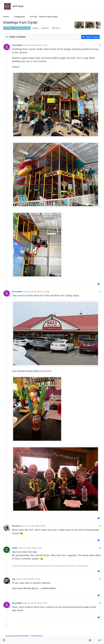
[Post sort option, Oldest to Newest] (16, 37)
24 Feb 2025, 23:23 (39, 603)
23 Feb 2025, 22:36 (39, 45)
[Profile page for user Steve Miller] (7, 47)
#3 (100, 526)
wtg (14, 579)
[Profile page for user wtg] (7, 581)
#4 (100, 548)
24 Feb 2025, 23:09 (32, 579)
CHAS (15, 548)
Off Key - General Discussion (17, 28)
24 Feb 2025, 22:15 (34, 548)
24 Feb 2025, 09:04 (37, 526)
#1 (100, 45)
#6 (100, 603)
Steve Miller (17, 45)
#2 (100, 292)
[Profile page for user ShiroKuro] (7, 528)
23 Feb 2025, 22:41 (39, 292)
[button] (4, 640)
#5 (100, 579)
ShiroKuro (16, 526)
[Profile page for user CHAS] (7, 550)
